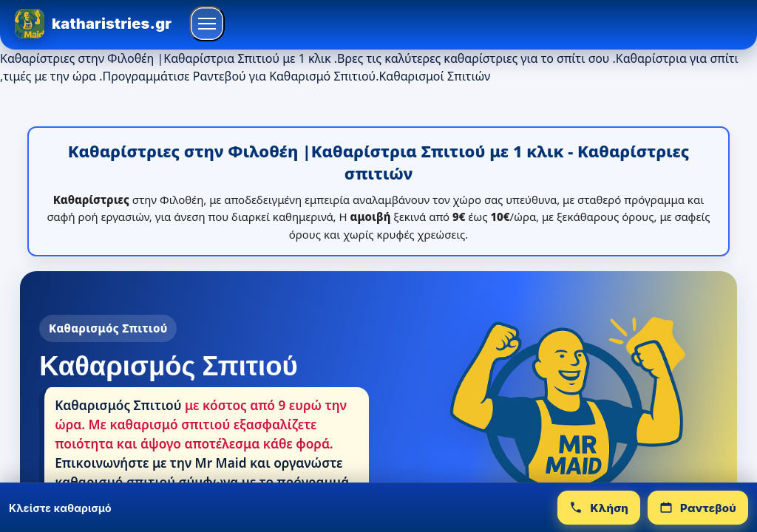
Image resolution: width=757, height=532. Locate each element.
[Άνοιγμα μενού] (207, 24)
